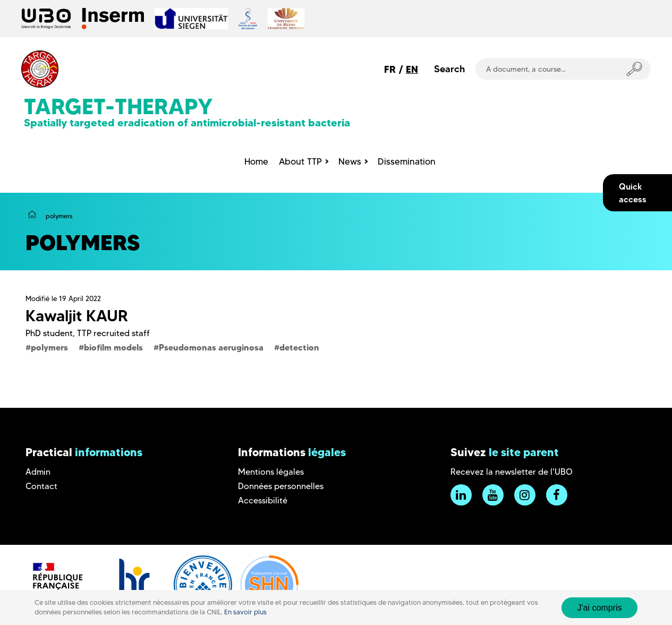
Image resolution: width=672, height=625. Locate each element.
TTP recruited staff (113, 333)
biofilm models (113, 347)
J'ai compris (600, 608)
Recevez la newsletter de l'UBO (512, 472)
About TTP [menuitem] (300, 161)
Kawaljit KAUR (77, 316)
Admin (38, 472)
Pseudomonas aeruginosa (211, 347)
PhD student (49, 333)
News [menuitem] (350, 161)
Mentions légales (271, 472)
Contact (41, 486)
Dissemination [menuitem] (407, 161)
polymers (49, 347)
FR (390, 69)
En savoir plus (245, 612)
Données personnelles (281, 486)
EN (412, 69)
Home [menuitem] (256, 161)
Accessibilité (263, 500)
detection (299, 347)
